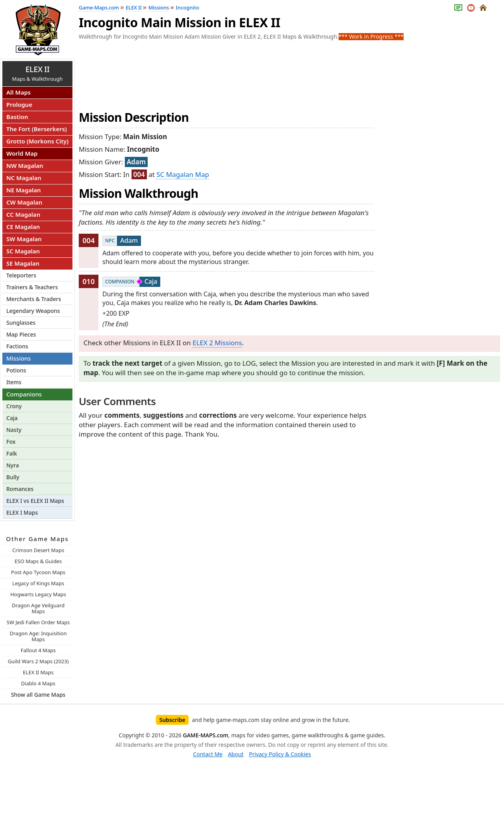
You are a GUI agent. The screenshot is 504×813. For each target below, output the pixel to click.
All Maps (19, 92)
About (236, 754)
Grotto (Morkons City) (37, 141)
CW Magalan (24, 202)
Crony (14, 406)
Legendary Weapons (33, 311)
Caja (12, 418)
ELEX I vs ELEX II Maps (35, 501)
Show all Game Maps (38, 695)
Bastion (17, 117)
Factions (17, 346)
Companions (24, 394)
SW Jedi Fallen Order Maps (38, 622)
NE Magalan (24, 190)
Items (14, 382)
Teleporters (21, 275)
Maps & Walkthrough (37, 73)
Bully (13, 477)
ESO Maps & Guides (38, 561)
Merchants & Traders (34, 299)
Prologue (19, 104)
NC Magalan (24, 178)
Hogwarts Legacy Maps (38, 594)
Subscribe (172, 720)
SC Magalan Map (183, 174)
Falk (12, 453)
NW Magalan (25, 166)
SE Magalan (23, 263)
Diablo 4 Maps (38, 683)
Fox (11, 442)
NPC (110, 241)
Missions (19, 358)
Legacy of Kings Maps (38, 583)
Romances (20, 489)
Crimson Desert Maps (38, 550)
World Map (22, 153)
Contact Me (208, 754)
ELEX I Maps (22, 513)
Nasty (14, 430)
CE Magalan (23, 227)
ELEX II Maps (38, 672)
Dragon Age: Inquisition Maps (38, 636)
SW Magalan (24, 239)
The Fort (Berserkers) (37, 129)
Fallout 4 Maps (38, 650)
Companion (120, 282)
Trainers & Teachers (32, 287)
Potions (16, 370)
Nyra (13, 465)
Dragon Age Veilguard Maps (38, 608)
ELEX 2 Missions (217, 343)
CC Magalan (23, 214)
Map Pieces (21, 334)
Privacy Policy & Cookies (280, 754)
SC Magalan (23, 251)
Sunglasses (21, 323)
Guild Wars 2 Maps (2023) (38, 661)
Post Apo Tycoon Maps (38, 572)
